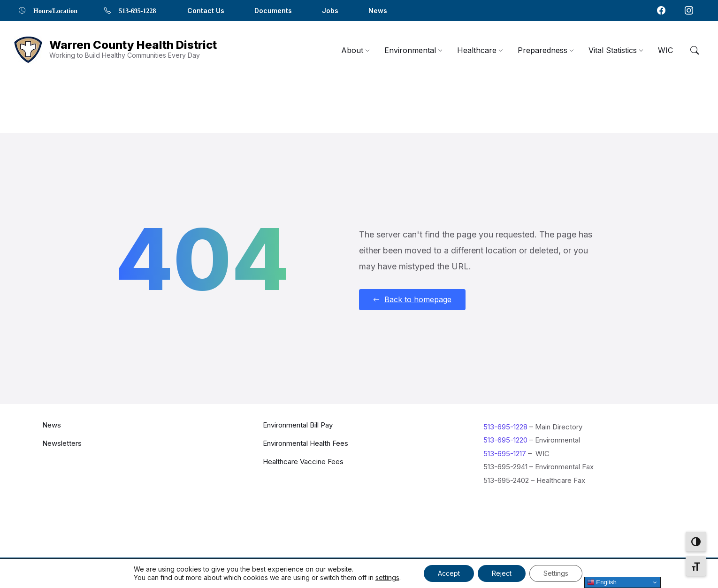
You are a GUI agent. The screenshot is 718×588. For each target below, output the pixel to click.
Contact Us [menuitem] (206, 11)
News (52, 424)
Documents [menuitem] (273, 11)
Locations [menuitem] (523, 571)
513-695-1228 (505, 426)
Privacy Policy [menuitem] (574, 571)
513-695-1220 (505, 440)
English (602, 582)
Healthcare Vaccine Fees (303, 461)
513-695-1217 (505, 453)
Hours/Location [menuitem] (55, 10)
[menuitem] (352, 50)
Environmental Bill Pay (298, 424)
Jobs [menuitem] (330, 11)
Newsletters (62, 443)
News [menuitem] (378, 11)
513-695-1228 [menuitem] (137, 10)
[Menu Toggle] (695, 50)
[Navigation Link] (28, 50)
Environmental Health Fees (306, 443)
